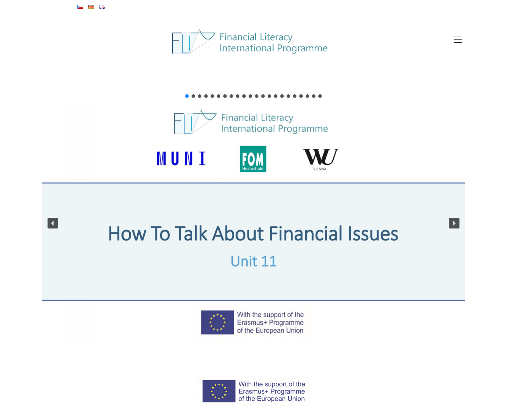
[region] (254, 219)
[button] (187, 96)
